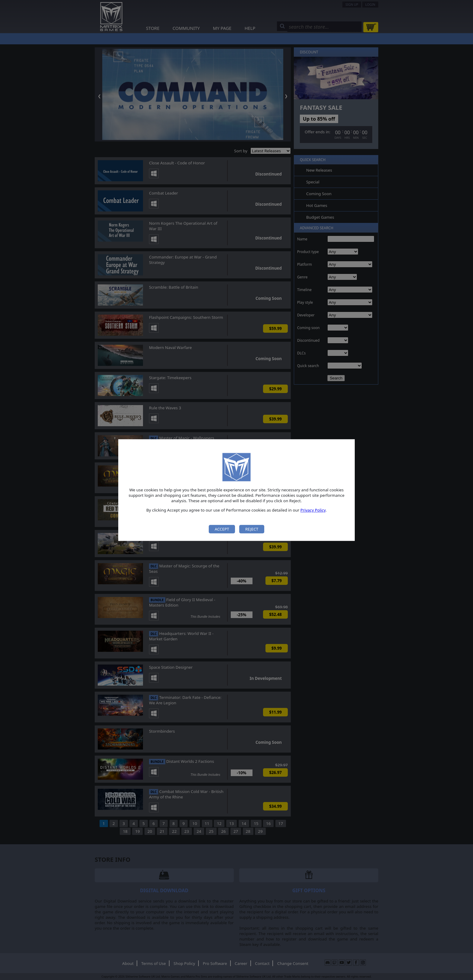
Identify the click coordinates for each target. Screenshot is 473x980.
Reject (252, 529)
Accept (222, 529)
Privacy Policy (313, 510)
